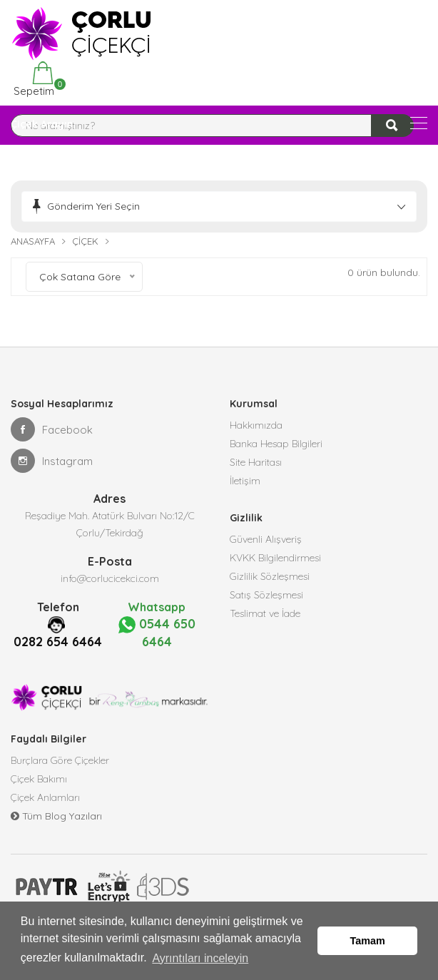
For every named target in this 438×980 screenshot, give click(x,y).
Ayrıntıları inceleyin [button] (200, 958)
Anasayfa (33, 241)
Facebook (52, 429)
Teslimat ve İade (265, 613)
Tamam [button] (368, 941)
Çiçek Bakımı (39, 779)
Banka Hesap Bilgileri (276, 444)
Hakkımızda (256, 425)
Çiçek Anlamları (45, 797)
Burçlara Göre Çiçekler (60, 760)
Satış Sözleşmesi (266, 595)
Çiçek (85, 241)
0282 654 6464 (58, 642)
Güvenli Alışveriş (266, 539)
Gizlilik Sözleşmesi (270, 576)
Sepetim (32, 80)
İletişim (245, 481)
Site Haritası (256, 462)
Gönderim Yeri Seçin (93, 206)
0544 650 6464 (157, 633)
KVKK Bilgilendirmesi (275, 558)
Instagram (52, 461)
